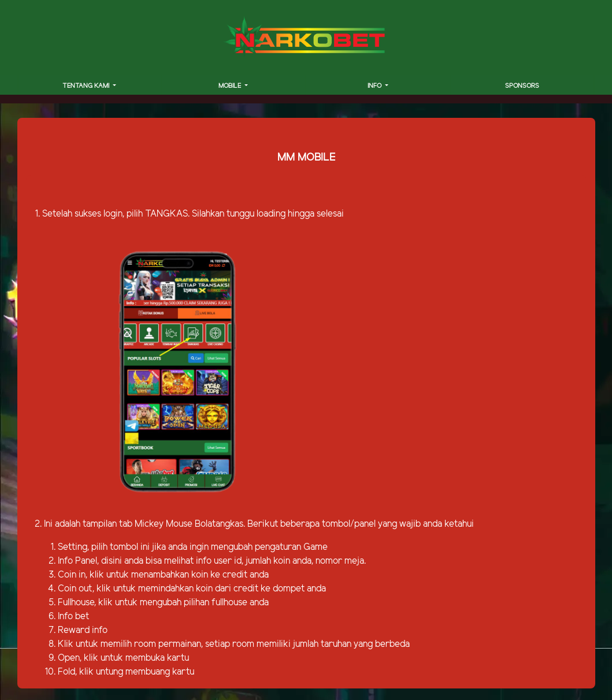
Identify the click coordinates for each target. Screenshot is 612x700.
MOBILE (231, 86)
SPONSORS (522, 86)
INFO (375, 86)
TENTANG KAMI (87, 86)
